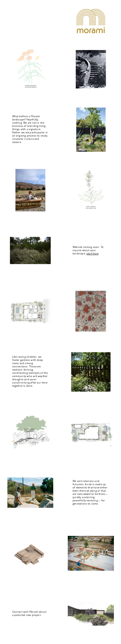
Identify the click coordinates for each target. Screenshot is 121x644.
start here (92, 254)
